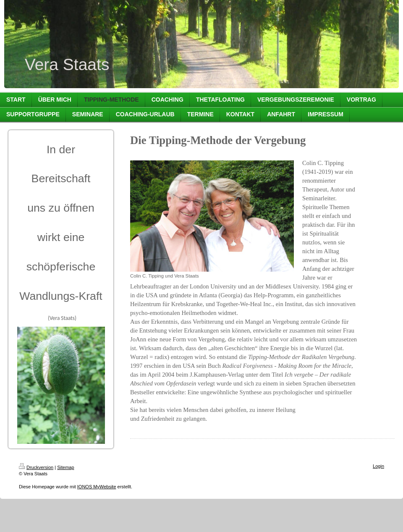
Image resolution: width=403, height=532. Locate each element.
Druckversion (36, 467)
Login (378, 466)
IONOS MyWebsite (97, 487)
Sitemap (65, 467)
